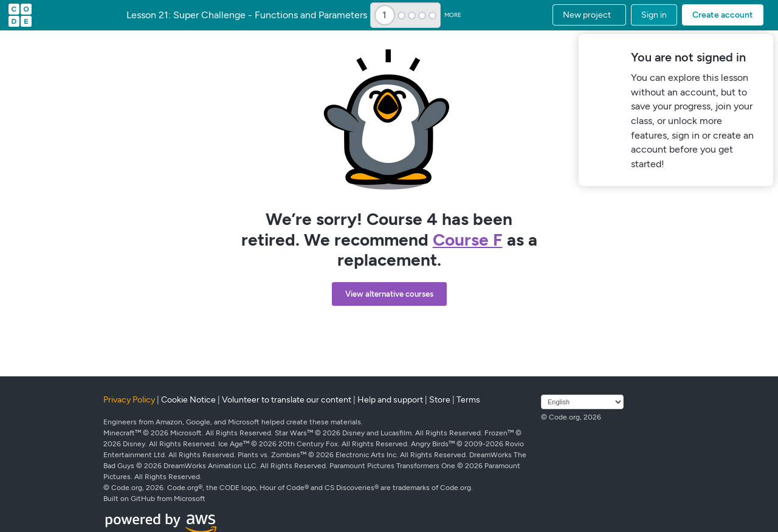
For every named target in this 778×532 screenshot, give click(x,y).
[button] (589, 15)
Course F (468, 240)
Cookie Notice (188, 400)
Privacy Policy (129, 400)
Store (440, 400)
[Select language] (582, 402)
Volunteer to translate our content (287, 400)
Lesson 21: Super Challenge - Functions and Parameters (247, 15)
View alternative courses (389, 294)
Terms (468, 400)
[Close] (762, 45)
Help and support (390, 400)
